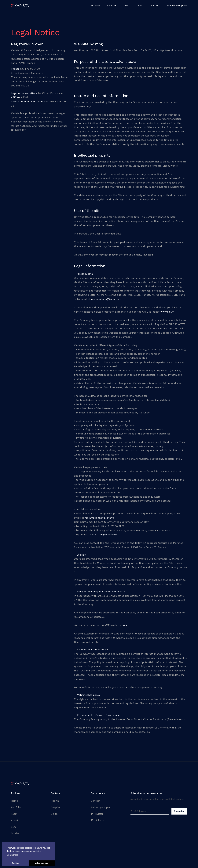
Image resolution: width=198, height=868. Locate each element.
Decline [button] (15, 863)
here (124, 625)
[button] (112, 5)
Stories (155, 5)
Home (14, 801)
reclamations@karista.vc (106, 299)
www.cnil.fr (167, 312)
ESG (140, 5)
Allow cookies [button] (42, 863)
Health (55, 801)
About (15, 820)
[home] (20, 5)
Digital (55, 814)
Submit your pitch (101, 807)
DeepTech (57, 807)
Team (126, 5)
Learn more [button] (13, 855)
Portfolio (95, 5)
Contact (96, 801)
